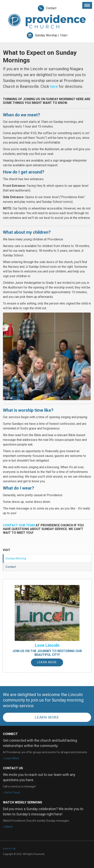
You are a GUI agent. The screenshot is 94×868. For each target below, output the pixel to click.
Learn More (47, 662)
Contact (51, 8)
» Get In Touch (12, 793)
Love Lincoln (47, 645)
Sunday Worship (46, 35)
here (54, 86)
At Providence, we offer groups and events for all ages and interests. (45, 752)
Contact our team (19, 525)
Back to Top (9, 849)
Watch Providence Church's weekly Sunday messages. (36, 821)
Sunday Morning (16, 558)
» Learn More (11, 758)
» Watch (8, 827)
